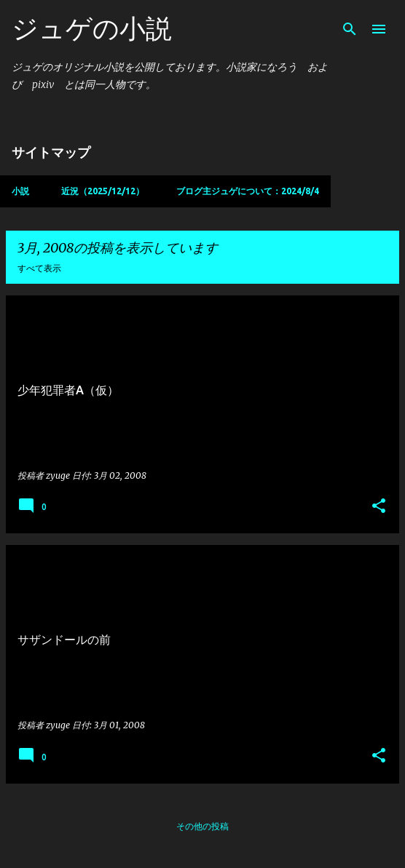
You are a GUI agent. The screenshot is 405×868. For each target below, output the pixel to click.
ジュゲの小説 (92, 28)
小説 (20, 191)
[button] (379, 507)
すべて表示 (39, 268)
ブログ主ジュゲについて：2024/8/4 (248, 191)
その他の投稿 (202, 826)
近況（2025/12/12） (103, 191)
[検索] (350, 29)
